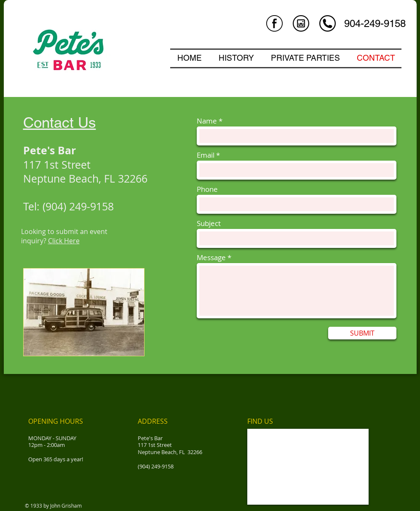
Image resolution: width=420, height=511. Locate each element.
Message (211, 257)
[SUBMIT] (362, 333)
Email (206, 155)
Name (207, 121)
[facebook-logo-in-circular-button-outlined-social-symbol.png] (274, 23)
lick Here (66, 241)
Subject (209, 223)
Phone (207, 189)
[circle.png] (328, 23)
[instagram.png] (301, 23)
